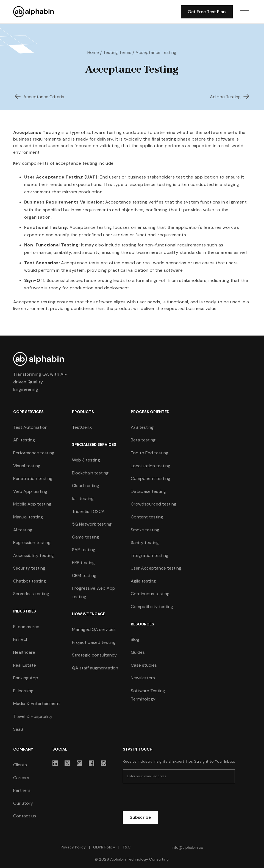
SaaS (18, 729)
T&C (126, 847)
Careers (21, 778)
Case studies (144, 665)
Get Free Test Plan (207, 12)
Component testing (151, 478)
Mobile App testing (32, 504)
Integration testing (150, 555)
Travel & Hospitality (33, 716)
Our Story (23, 803)
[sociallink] (55, 763)
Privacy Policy (73, 847)
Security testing (29, 568)
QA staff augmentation (95, 668)
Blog (135, 639)
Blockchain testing (90, 473)
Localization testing (151, 466)
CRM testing (84, 576)
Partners (22, 790)
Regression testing (32, 542)
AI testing (23, 530)
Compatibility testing (152, 607)
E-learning (23, 691)
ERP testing (83, 563)
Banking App (26, 678)
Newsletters (143, 678)
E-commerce (26, 627)
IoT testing (83, 498)
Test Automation (30, 427)
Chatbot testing (30, 581)
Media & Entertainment (37, 703)
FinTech (21, 639)
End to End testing (150, 453)
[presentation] (165, 798)
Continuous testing (150, 594)
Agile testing (143, 581)
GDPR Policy (104, 847)
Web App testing (30, 491)
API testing (24, 440)
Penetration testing (33, 478)
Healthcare (24, 652)
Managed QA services (94, 629)
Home (93, 52)
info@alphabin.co (187, 847)
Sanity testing (145, 542)
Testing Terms (117, 52)
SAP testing (84, 550)
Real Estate (25, 665)
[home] (34, 12)
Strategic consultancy (94, 655)
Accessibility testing (34, 555)
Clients (20, 765)
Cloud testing (86, 486)
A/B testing (142, 427)
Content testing (147, 517)
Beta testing (143, 440)
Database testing (148, 491)
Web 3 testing (86, 460)
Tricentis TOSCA (88, 511)
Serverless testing (31, 594)
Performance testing (34, 453)
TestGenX (82, 427)
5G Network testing (92, 524)
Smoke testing (145, 530)
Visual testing (27, 466)
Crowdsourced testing (154, 504)
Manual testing (28, 517)
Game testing (86, 537)
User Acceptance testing (156, 568)
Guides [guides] (138, 652)
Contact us (25, 816)
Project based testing (94, 642)
